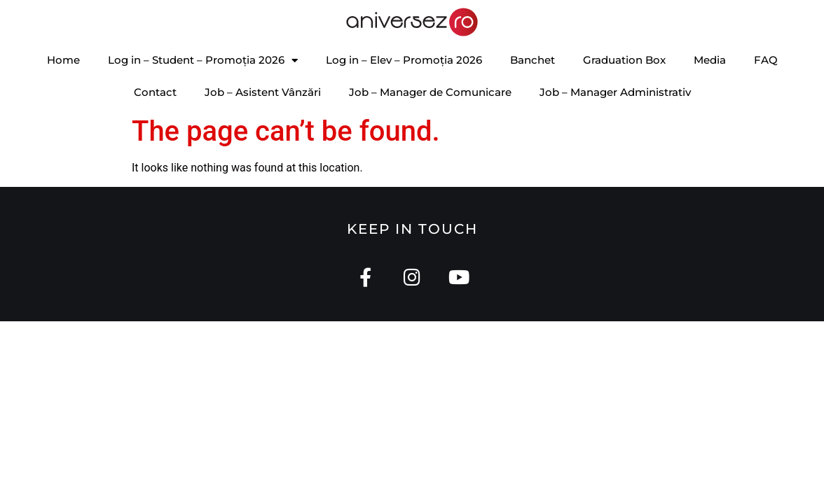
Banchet (533, 60)
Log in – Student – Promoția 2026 (203, 61)
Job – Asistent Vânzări (263, 92)
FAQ (766, 60)
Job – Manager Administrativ (615, 92)
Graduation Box (624, 60)
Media (710, 60)
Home (63, 60)
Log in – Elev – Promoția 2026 (404, 60)
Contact (155, 92)
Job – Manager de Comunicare (430, 92)
